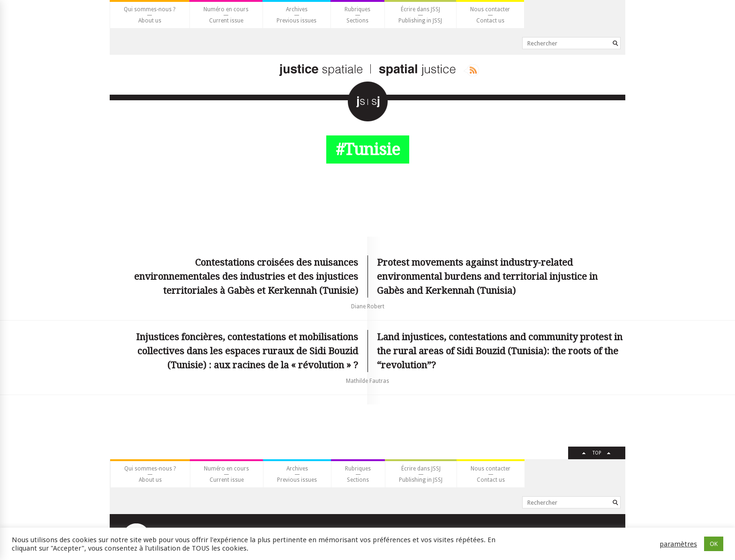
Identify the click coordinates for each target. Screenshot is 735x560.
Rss (471, 70)
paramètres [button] (678, 544)
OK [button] (714, 544)
